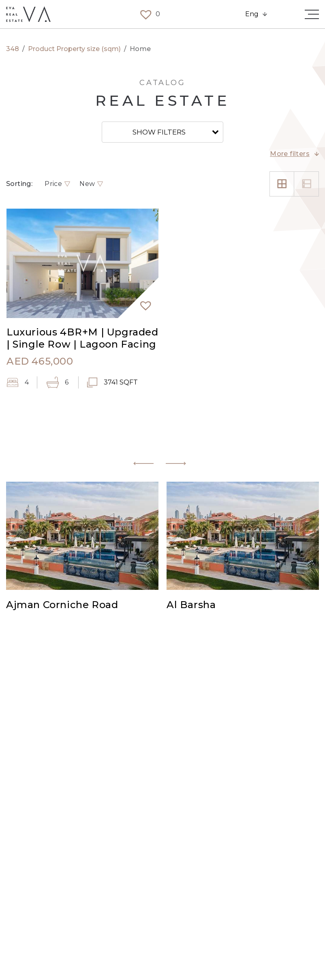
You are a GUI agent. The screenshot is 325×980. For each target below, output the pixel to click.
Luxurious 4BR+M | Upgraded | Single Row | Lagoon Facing (82, 338)
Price (53, 184)
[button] (142, 302)
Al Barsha (191, 605)
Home (140, 49)
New (87, 184)
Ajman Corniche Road (62, 605)
